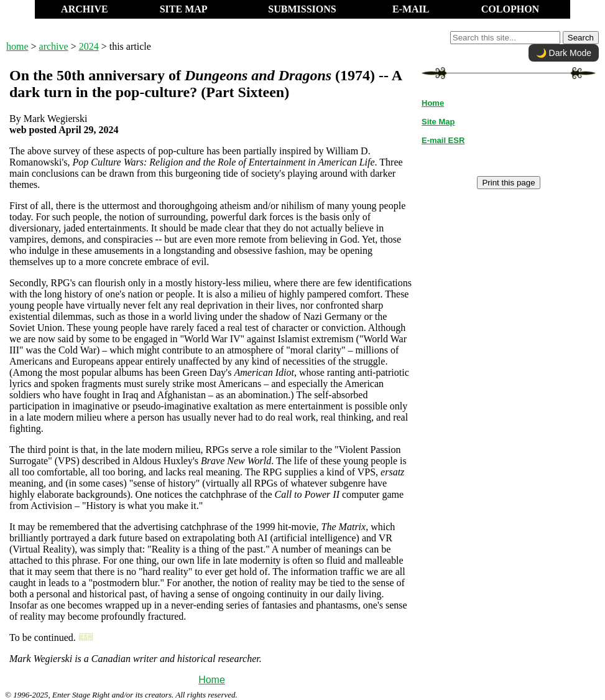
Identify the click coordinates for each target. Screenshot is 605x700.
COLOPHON (510, 9)
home (17, 46)
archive (54, 46)
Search (581, 38)
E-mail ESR (443, 140)
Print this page (508, 183)
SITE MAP (184, 9)
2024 (89, 46)
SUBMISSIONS (302, 9)
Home (212, 680)
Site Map (438, 122)
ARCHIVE (85, 9)
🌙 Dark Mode (564, 53)
